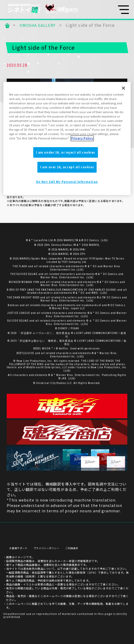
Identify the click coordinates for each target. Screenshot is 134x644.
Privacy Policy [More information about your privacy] (82, 138)
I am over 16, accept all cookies (67, 167)
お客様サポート (19, 547)
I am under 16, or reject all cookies (66, 152)
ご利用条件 (77, 547)
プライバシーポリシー (49, 547)
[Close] (123, 88)
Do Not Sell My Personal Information (67, 182)
